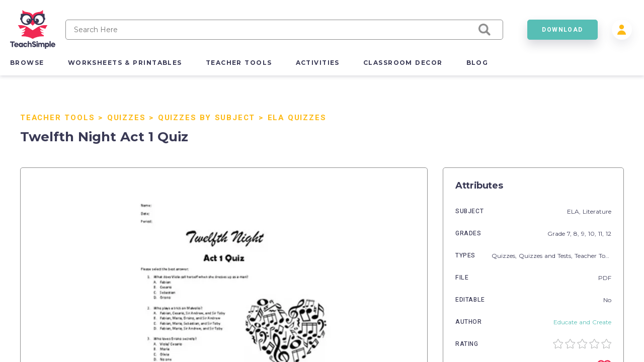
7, (570, 234)
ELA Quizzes (297, 118)
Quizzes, (505, 256)
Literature (597, 211)
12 (609, 234)
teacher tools (239, 63)
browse (27, 63)
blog (477, 63)
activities (318, 63)
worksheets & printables (125, 63)
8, (577, 234)
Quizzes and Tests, (547, 256)
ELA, (575, 211)
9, (585, 234)
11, (602, 234)
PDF (605, 278)
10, (593, 234)
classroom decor (403, 63)
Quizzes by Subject (207, 118)
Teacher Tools (57, 118)
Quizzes (127, 118)
